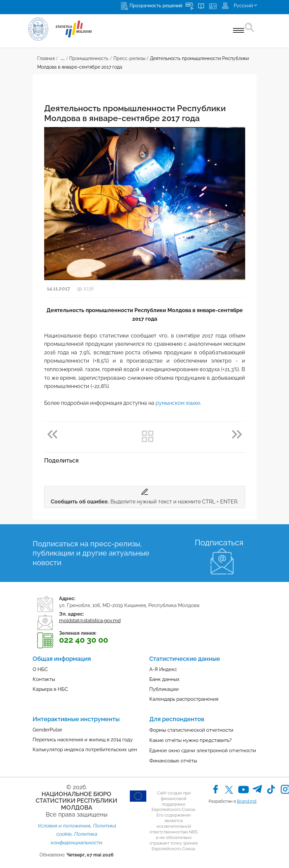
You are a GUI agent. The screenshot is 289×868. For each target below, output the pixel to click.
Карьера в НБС (50, 689)
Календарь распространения (184, 699)
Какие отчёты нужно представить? (190, 740)
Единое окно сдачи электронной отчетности (203, 751)
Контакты (44, 679)
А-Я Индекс (163, 669)
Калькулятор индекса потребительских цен (85, 750)
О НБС (40, 669)
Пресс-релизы (129, 58)
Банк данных (164, 679)
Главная (46, 58)
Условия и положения (64, 826)
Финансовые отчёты (173, 761)
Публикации (164, 689)
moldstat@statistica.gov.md (90, 621)
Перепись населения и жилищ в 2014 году (83, 740)
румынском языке (178, 403)
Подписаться (219, 543)
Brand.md (247, 801)
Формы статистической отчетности (191, 730)
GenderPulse (47, 730)
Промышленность (89, 58)
